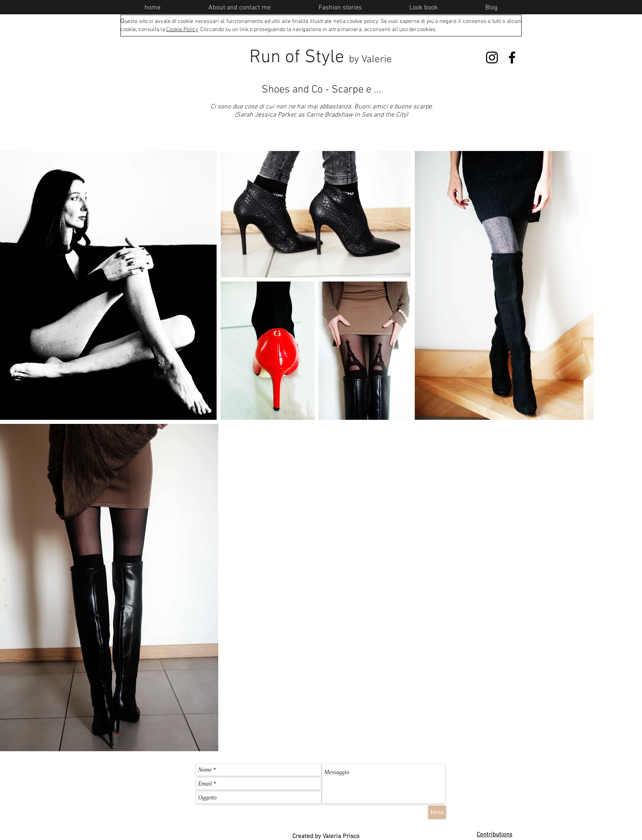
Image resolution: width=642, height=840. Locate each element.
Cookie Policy (182, 30)
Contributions (494, 835)
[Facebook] (512, 57)
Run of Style (321, 58)
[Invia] (437, 812)
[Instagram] (492, 57)
